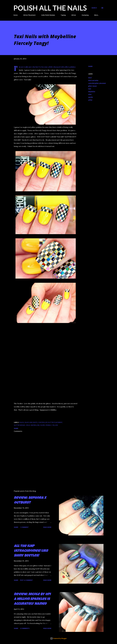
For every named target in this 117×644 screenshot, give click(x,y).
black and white (93, 80)
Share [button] (90, 66)
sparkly (91, 97)
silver (90, 94)
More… (97, 15)
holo (90, 89)
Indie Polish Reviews (48, 15)
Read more (47, 527)
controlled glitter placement (97, 83)
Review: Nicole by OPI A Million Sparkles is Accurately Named (32, 599)
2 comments (25, 628)
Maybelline (92, 92)
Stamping (85, 15)
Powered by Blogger (58, 638)
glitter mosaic (93, 86)
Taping (63, 15)
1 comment (24, 527)
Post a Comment (26, 580)
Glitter (74, 15)
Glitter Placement (29, 15)
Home (16, 15)
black (90, 78)
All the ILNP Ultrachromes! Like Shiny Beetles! (31, 551)
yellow (90, 100)
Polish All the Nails (50, 8)
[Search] (94, 8)
